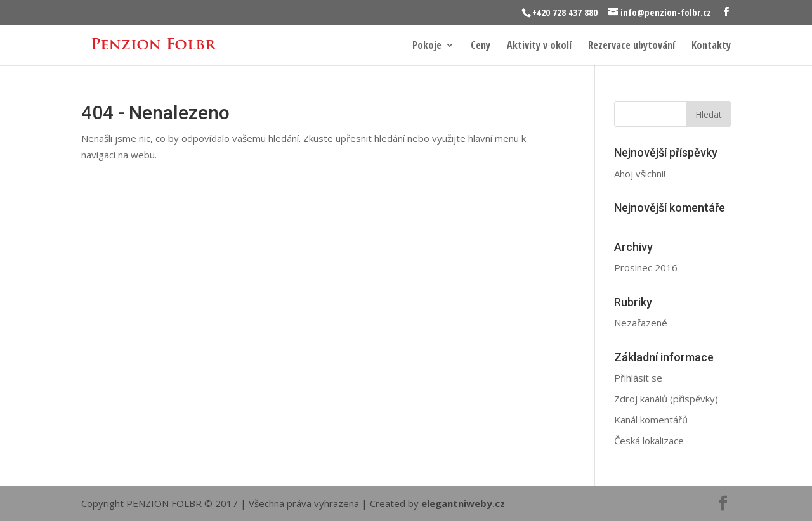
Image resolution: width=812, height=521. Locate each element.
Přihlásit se (638, 378)
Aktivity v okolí (539, 46)
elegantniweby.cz (463, 503)
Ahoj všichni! (640, 174)
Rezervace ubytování (632, 46)
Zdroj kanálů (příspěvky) (666, 399)
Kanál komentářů (651, 420)
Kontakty (711, 46)
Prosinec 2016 (646, 267)
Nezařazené (641, 323)
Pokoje (427, 46)
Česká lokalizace (649, 441)
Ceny (481, 46)
